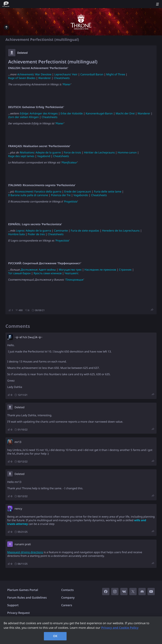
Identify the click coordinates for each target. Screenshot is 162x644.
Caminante (61, 231)
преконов (110, 270)
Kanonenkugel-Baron (99, 114)
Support (13, 605)
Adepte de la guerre (48, 153)
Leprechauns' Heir (66, 74)
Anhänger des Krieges (44, 114)
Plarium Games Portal (23, 590)
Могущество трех (70, 270)
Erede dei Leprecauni (78, 192)
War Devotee (43, 74)
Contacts (68, 590)
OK (55, 636)
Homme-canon (127, 153)
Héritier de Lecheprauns (99, 153)
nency (18, 509)
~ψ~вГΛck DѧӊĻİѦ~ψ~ (28, 337)
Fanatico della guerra (48, 192)
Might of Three (116, 74)
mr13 (18, 442)
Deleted (22, 53)
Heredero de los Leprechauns (121, 231)
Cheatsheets (62, 78)
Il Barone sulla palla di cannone (28, 195)
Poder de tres (36, 234)
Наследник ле (94, 270)
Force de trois (72, 153)
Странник (125, 270)
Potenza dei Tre (61, 195)
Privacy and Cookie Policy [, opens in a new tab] (120, 628)
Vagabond (44, 156)
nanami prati (23, 544)
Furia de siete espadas (85, 231)
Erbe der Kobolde (72, 114)
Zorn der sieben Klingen (23, 117)
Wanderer (45, 78)
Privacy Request (19, 613)
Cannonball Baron (92, 74)
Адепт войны (47, 270)
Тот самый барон (19, 273)
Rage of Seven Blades (22, 78)
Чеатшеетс (72, 273)
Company (68, 598)
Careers (67, 605)
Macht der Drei (125, 114)
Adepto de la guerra (38, 231)
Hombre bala (17, 234)
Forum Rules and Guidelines (27, 598)
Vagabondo (81, 195)
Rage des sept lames (21, 156)
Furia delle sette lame (108, 192)
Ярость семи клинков (48, 273)
